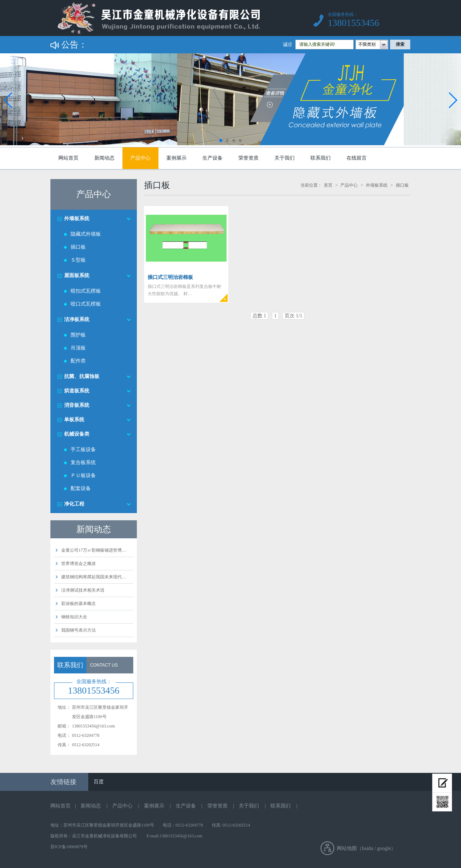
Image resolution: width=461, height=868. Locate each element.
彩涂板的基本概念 (79, 604)
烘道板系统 (77, 391)
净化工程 (74, 504)
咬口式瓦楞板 (86, 304)
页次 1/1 (293, 316)
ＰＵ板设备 (83, 475)
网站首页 (68, 158)
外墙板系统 (77, 219)
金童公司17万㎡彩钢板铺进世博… (94, 550)
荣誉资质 (249, 158)
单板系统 (74, 420)
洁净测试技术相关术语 (83, 590)
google (384, 848)
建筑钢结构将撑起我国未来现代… (94, 577)
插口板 (78, 247)
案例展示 (176, 158)
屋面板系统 (77, 275)
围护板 (78, 335)
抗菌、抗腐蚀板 (82, 376)
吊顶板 (78, 348)
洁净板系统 (77, 319)
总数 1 (259, 316)
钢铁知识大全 (74, 617)
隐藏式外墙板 (86, 234)
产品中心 (140, 158)
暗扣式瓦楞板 (86, 291)
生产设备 (212, 158)
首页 (328, 185)
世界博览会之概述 (79, 564)
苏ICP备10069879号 (69, 847)
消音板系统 (77, 405)
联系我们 (321, 158)
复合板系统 (83, 462)
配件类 (78, 361)
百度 (99, 782)
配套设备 (81, 488)
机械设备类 (77, 434)
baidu (368, 848)
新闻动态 (104, 158)
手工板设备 (83, 449)
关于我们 (285, 158)
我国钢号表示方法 (79, 630)
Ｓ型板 (78, 260)
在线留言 (357, 158)
